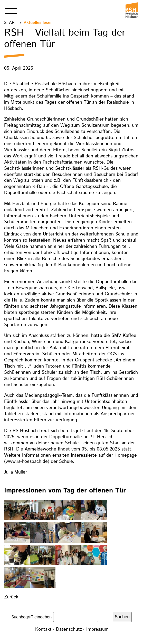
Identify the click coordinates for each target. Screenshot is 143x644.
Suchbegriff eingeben (32, 617)
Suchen (122, 617)
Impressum (97, 629)
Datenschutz (69, 629)
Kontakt (43, 629)
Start (11, 23)
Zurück (11, 597)
